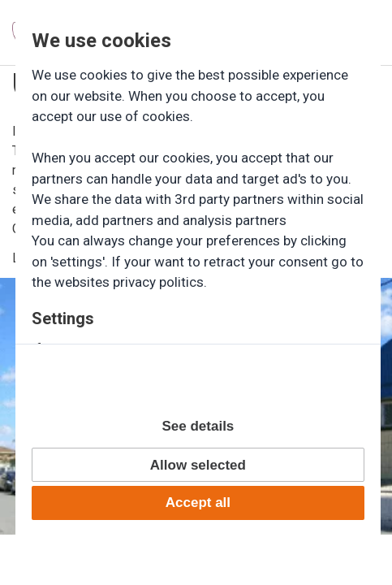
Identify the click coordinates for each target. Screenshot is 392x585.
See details (198, 426)
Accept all (198, 503)
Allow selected (198, 465)
